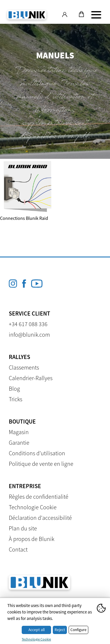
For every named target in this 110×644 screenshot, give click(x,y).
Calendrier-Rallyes (31, 378)
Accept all (37, 630)
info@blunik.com (29, 334)
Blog (14, 388)
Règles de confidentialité (39, 497)
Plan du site (23, 528)
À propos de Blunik (32, 539)
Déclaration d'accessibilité (40, 518)
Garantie (19, 442)
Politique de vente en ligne (41, 464)
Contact (18, 549)
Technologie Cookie (33, 507)
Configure (78, 630)
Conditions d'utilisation (37, 453)
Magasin (19, 432)
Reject (60, 630)
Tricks (16, 399)
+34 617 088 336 (28, 324)
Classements (24, 367)
